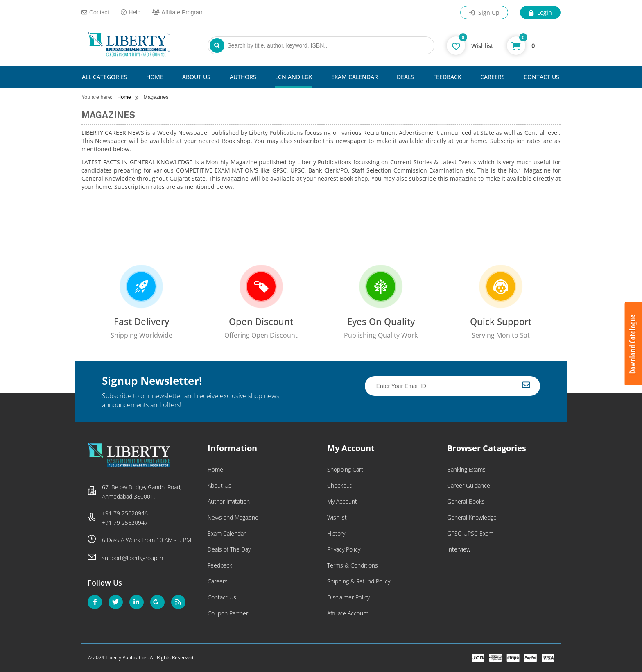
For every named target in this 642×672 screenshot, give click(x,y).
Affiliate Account (348, 613)
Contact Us (541, 77)
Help (131, 12)
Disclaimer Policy (348, 597)
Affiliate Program (178, 12)
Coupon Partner (228, 613)
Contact (95, 12)
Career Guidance (469, 485)
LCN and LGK (294, 77)
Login (540, 12)
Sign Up (484, 12)
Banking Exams (466, 469)
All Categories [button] (105, 77)
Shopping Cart (345, 469)
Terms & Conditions (353, 565)
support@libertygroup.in (132, 558)
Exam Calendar (355, 77)
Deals (405, 77)
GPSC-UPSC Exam (470, 533)
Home (155, 77)
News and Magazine (233, 517)
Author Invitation (229, 501)
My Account (342, 501)
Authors (243, 77)
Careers (493, 77)
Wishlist (337, 517)
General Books (466, 501)
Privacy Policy (344, 549)
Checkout (339, 485)
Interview (459, 549)
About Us (196, 77)
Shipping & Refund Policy (359, 581)
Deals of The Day (229, 549)
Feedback (447, 77)
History (336, 533)
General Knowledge (472, 517)
